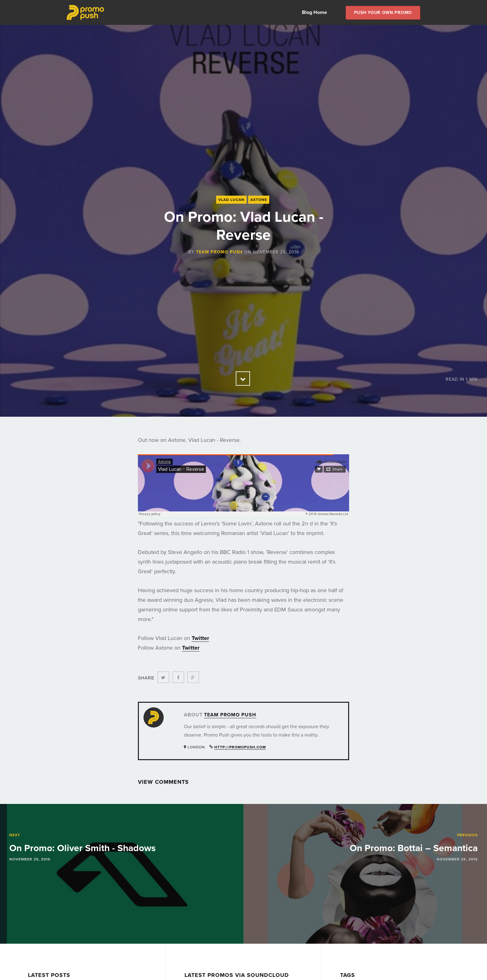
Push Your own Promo (383, 13)
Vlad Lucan (231, 200)
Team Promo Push (219, 252)
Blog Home (314, 12)
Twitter (200, 638)
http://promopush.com (240, 747)
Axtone (259, 200)
